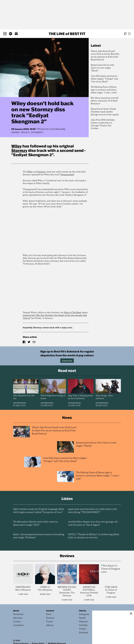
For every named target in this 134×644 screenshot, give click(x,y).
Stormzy (19, 150)
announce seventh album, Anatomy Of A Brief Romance (105, 101)
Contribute (18, 625)
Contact (17, 622)
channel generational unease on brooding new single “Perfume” (39, 536)
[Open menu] (129, 34)
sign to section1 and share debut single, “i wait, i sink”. (104, 90)
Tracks (49, 622)
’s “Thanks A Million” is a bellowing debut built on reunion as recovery (94, 536)
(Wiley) (25, 132)
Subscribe (67, 361)
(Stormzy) (37, 132)
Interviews (20, 403)
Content (50, 611)
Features (50, 618)
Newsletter (18, 614)
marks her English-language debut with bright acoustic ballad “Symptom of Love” (39, 511)
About (16, 611)
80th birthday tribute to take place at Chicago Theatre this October (103, 124)
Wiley (16, 146)
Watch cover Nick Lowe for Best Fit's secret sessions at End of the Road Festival (105, 56)
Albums (50, 625)
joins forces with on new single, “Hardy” (102, 68)
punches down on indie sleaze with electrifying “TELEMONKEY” (93, 511)
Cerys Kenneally (57, 129)
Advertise (18, 618)
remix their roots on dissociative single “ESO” (35, 523)
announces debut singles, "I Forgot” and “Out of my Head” (104, 79)
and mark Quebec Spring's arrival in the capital (105, 112)
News (15, 132)
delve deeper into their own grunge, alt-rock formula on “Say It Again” (93, 523)
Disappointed (67, 175)
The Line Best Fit (67, 34)
